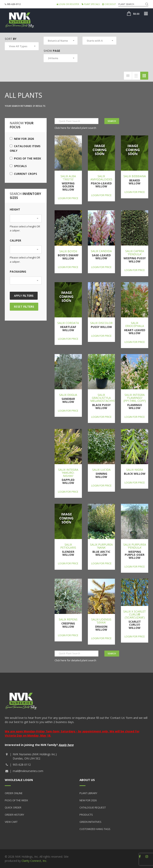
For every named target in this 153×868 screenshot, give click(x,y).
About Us (87, 780)
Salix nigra (135, 470)
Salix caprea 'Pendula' (135, 252)
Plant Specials (91, 4)
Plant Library (88, 793)
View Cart (11, 822)
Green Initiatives (90, 822)
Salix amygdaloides (101, 178)
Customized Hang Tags (95, 829)
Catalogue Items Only (25, 148)
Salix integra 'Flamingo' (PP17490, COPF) (135, 398)
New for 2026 (22, 139)
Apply (24, 296)
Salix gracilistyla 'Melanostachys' (102, 398)
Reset (24, 307)
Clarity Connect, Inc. (34, 861)
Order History (14, 815)
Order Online (14, 793)
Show (52, 51)
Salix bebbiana (135, 176)
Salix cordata (68, 323)
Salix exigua (68, 395)
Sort (11, 39)
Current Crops (23, 174)
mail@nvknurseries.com (28, 771)
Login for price (68, 198)
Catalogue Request (93, 807)
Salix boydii (68, 251)
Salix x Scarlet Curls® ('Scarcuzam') (135, 615)
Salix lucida (101, 470)
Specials (18, 166)
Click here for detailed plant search (75, 128)
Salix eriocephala (135, 324)
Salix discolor (101, 323)
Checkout (109, 4)
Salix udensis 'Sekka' (101, 621)
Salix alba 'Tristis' (68, 178)
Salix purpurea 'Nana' (101, 546)
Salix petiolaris (68, 546)
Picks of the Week (25, 158)
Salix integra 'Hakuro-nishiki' (68, 473)
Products (86, 815)
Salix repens (68, 619)
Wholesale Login (19, 780)
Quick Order (13, 807)
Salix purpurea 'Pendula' (135, 546)
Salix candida (101, 251)
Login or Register (68, 4)
